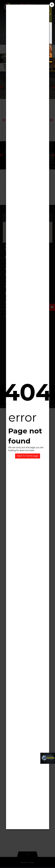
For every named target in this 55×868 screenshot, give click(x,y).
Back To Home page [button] (28, 456)
